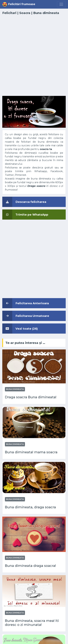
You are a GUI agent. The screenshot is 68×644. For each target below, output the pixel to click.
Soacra (25, 13)
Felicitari (9, 13)
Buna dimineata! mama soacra (31, 452)
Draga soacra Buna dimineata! (31, 397)
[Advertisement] (34, 57)
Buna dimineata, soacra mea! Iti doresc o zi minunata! (32, 623)
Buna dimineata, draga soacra (30, 507)
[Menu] (61, 4)
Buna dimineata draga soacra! (30, 566)
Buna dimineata (46, 13)
